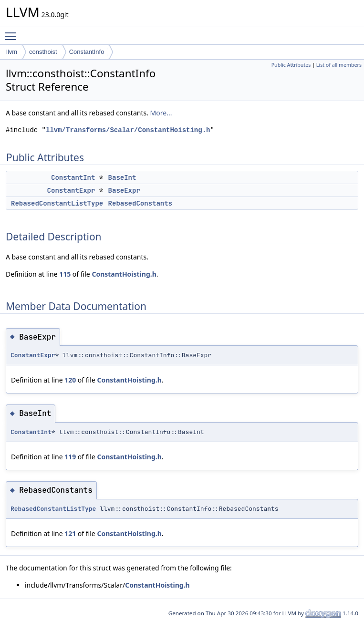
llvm (12, 52)
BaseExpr (124, 190)
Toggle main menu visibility (13, 32)
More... (161, 113)
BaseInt (122, 177)
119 (70, 457)
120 (70, 380)
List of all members (339, 65)
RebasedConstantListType (57, 203)
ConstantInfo (87, 52)
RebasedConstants (140, 203)
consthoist (43, 52)
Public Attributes (291, 65)
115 (65, 274)
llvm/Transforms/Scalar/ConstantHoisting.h (128, 130)
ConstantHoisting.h (124, 274)
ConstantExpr (71, 190)
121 (70, 533)
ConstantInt (73, 177)
